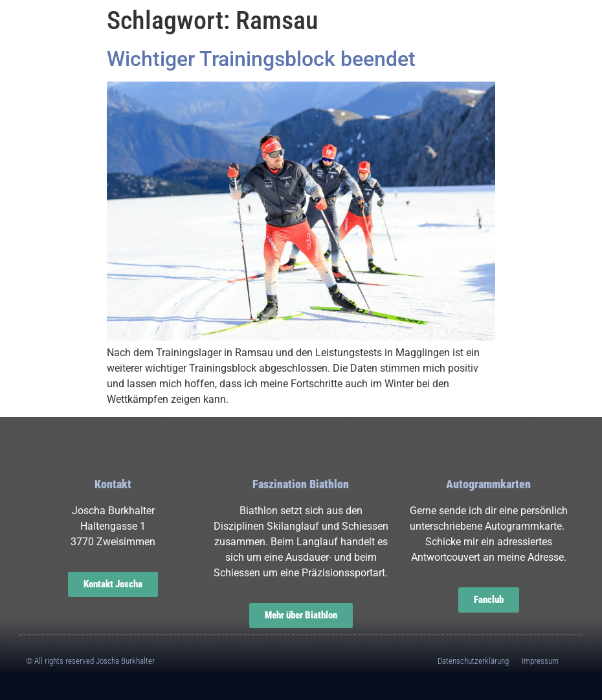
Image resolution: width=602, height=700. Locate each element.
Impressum (540, 661)
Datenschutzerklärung (473, 661)
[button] (52, 35)
